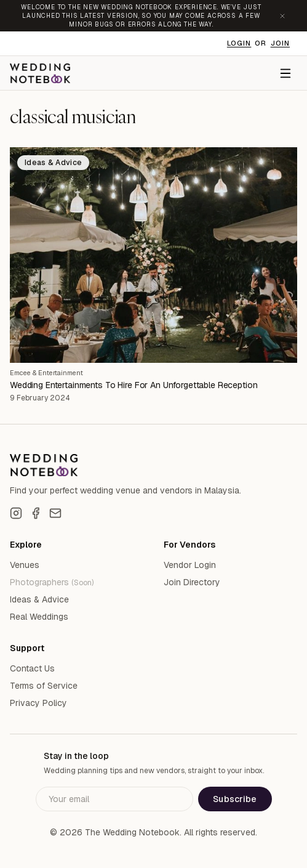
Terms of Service (44, 686)
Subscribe (235, 799)
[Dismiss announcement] (282, 16)
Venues (25, 565)
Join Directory (192, 582)
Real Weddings (39, 617)
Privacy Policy (38, 703)
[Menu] (285, 73)
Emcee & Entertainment (46, 373)
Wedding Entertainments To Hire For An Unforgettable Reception (134, 385)
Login (239, 43)
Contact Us (32, 668)
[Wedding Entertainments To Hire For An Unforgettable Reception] (153, 255)
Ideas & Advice (39, 599)
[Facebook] (36, 513)
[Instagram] (16, 513)
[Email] (55, 513)
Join (280, 43)
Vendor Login (190, 565)
